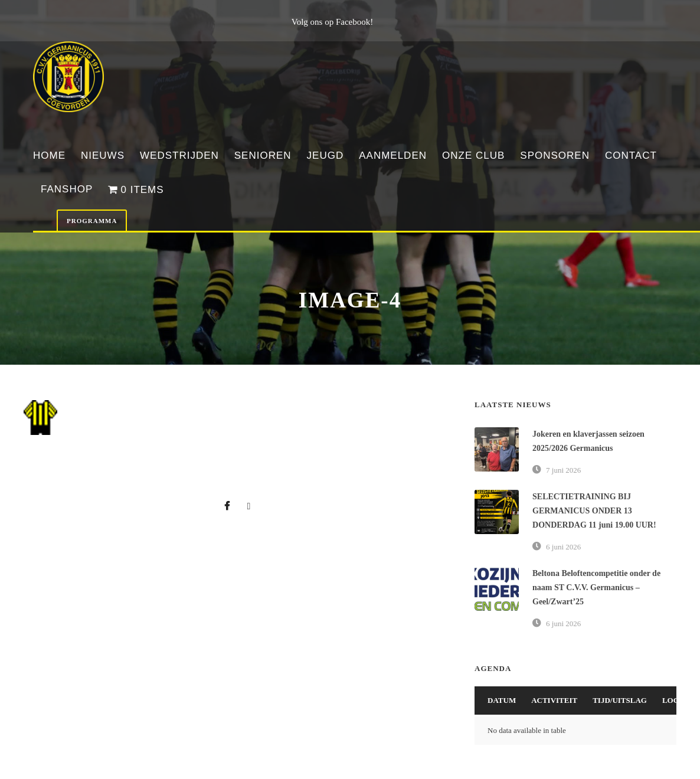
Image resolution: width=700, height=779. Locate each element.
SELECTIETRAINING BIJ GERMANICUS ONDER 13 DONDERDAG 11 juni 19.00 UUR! (594, 511)
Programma (92, 221)
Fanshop (67, 189)
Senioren (263, 156)
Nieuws (103, 156)
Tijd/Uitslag (620, 700)
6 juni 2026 (563, 547)
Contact (631, 156)
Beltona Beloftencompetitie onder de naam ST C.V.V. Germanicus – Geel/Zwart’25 (596, 587)
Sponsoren (555, 156)
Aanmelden (393, 156)
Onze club (473, 156)
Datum (502, 700)
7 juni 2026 (563, 470)
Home (49, 156)
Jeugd (326, 156)
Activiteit (554, 700)
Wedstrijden (179, 156)
